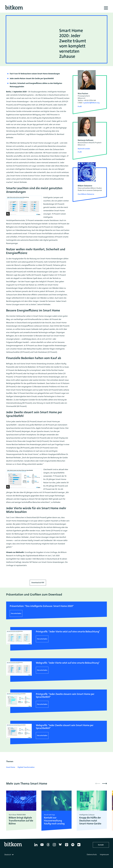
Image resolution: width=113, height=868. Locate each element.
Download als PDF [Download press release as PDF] (38, 583)
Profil (80, 106)
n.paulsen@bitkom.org (91, 103)
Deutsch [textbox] (8, 855)
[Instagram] (54, 846)
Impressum (104, 854)
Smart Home (11, 767)
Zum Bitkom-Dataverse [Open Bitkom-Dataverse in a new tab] (86, 194)
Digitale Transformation (26, 767)
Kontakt (101, 845)
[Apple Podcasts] (67, 846)
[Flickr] (79, 846)
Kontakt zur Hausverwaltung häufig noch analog (54, 821)
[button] (104, 784)
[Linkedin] (36, 846)
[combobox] (9, 855)
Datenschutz (92, 854)
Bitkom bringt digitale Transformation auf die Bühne (21, 821)
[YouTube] (42, 846)
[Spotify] (73, 846)
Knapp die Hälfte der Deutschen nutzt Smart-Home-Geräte (90, 821)
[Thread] (48, 846)
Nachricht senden (84, 149)
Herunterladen (16, 613)
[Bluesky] (60, 846)
